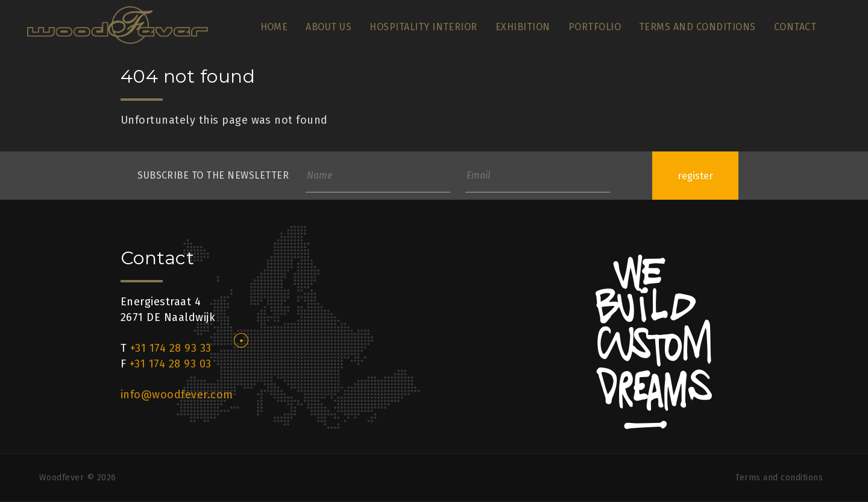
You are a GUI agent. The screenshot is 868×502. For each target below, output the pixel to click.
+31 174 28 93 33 (171, 348)
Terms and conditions (697, 27)
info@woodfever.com (177, 395)
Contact (795, 27)
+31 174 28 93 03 (171, 364)
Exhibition (523, 27)
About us (329, 27)
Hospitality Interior (423, 27)
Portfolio (595, 27)
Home (274, 27)
